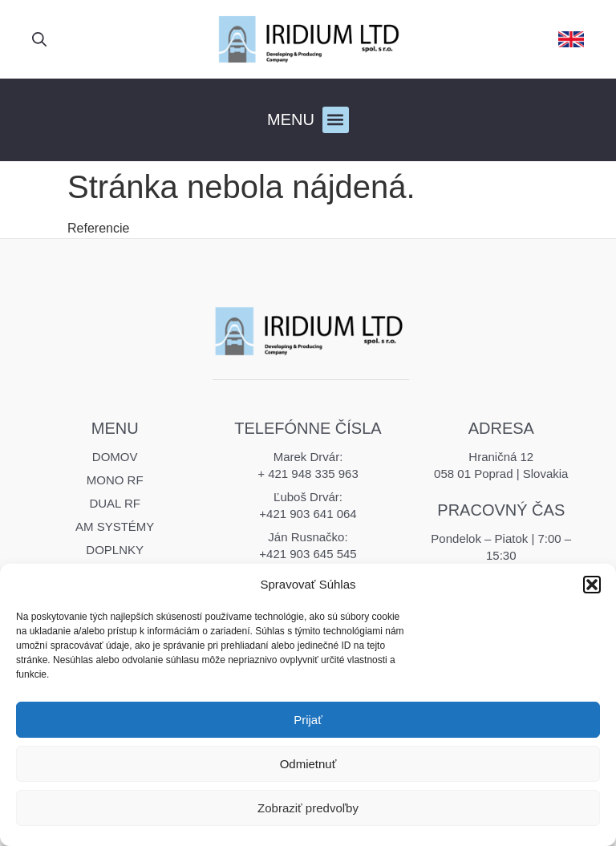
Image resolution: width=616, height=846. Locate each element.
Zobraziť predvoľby (308, 808)
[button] (592, 585)
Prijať (308, 720)
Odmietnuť (308, 764)
